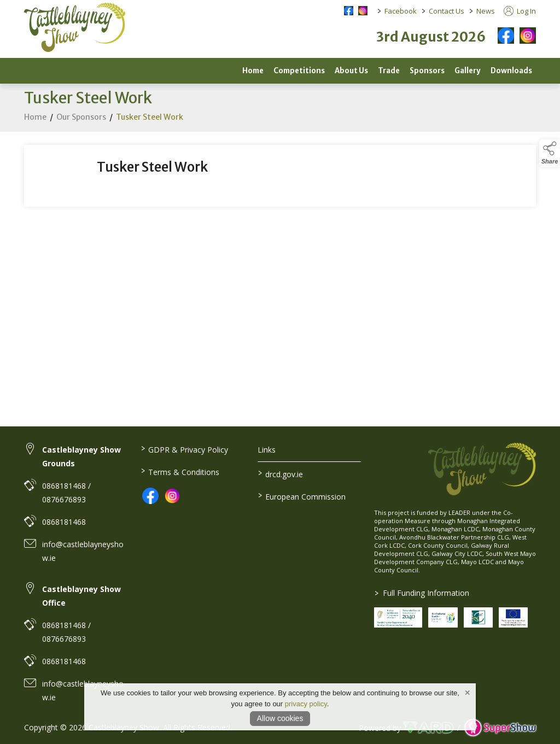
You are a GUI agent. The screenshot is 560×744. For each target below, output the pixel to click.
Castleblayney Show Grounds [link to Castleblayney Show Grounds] (81, 456)
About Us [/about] (351, 71)
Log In (520, 11)
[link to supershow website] (500, 728)
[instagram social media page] (363, 11)
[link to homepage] (75, 27)
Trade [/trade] (389, 71)
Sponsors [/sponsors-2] (427, 71)
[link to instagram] (172, 496)
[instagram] (528, 36)
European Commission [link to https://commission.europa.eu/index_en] (301, 496)
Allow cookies (280, 718)
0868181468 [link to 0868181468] (64, 522)
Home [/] (253, 71)
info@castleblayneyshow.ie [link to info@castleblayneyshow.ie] (83, 551)
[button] (550, 153)
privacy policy (306, 704)
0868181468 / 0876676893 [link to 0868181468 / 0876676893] (66, 493)
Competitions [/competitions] (299, 71)
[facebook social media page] (349, 11)
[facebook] (506, 36)
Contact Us (447, 11)
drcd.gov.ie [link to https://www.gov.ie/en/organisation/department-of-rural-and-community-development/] (280, 473)
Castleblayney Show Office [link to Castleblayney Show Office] (81, 596)
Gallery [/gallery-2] (468, 71)
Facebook (401, 11)
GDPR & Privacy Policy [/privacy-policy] (185, 449)
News (486, 11)
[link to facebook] (150, 496)
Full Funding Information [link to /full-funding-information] (422, 593)
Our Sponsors (81, 119)
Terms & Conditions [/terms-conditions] (180, 471)
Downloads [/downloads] (511, 71)
